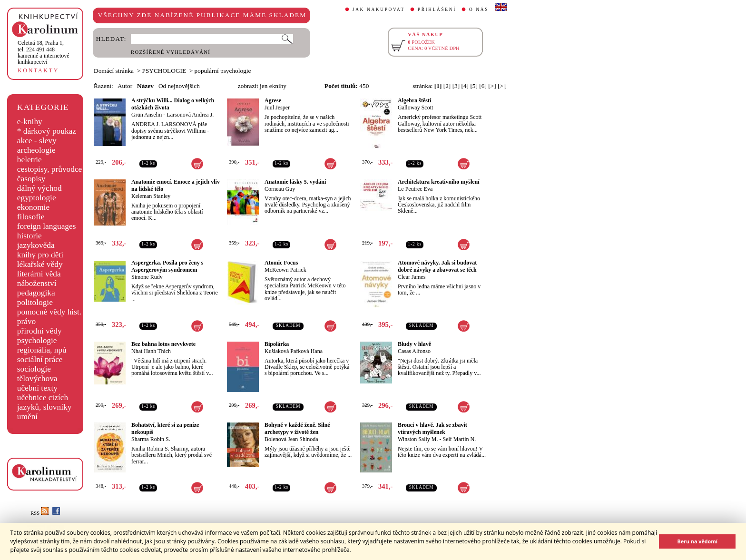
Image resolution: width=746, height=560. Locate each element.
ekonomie (33, 207)
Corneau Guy (280, 189)
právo (26, 321)
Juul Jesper (277, 108)
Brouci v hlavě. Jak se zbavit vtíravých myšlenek (432, 428)
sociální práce (40, 359)
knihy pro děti (40, 255)
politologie (35, 302)
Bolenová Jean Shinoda (291, 439)
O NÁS (479, 10)
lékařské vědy (40, 264)
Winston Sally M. (418, 439)
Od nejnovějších (179, 86)
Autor (125, 86)
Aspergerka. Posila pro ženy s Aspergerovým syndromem (167, 266)
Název (145, 86)
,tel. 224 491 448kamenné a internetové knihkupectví (44, 52)
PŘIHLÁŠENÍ (437, 10)
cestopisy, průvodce (50, 169)
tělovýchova (37, 378)
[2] (447, 86)
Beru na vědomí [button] (697, 541)
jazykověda (36, 245)
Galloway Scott (415, 108)
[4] (465, 86)
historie (29, 236)
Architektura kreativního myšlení (439, 182)
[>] (492, 86)
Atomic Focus (281, 263)
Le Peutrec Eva (415, 189)
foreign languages (47, 226)
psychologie (37, 340)
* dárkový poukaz (47, 131)
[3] (456, 86)
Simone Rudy (147, 277)
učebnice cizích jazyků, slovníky (44, 402)
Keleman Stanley (151, 196)
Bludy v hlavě (414, 344)
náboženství (37, 283)
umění (27, 417)
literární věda (39, 274)
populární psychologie (223, 71)
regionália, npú (42, 350)
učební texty (37, 388)
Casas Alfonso (414, 351)
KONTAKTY (38, 70)
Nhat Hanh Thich (151, 351)
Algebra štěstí (414, 100)
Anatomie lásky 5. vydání (295, 182)
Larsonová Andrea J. (190, 115)
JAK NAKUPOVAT (379, 10)
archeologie (36, 150)
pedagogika (36, 293)
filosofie (31, 217)
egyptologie (37, 198)
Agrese (273, 100)
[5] (474, 86)
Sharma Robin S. (151, 439)
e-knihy (30, 122)
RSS (39, 513)
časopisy (31, 179)
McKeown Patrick (285, 270)
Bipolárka (277, 344)
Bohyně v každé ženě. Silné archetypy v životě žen (297, 428)
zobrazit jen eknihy (262, 86)
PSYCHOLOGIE (164, 71)
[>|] (502, 86)
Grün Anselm (147, 115)
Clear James (412, 277)
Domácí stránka (114, 71)
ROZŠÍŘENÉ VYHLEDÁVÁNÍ (171, 52)
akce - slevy (37, 141)
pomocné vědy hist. (49, 312)
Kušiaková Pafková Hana (294, 351)
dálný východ (39, 188)
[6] (483, 86)
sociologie (34, 369)
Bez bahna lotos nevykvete (163, 344)
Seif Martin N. (460, 439)
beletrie (29, 160)
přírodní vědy (39, 331)
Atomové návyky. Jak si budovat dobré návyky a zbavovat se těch (437, 266)
